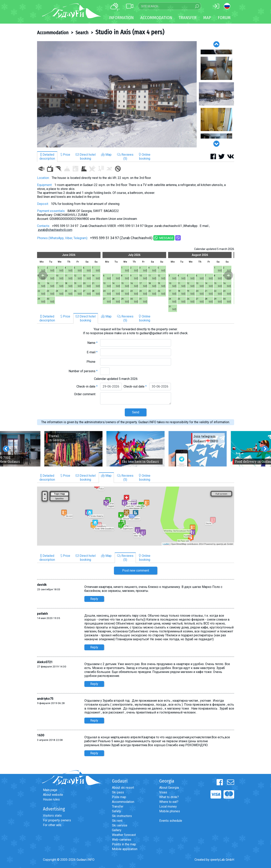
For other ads (52, 825)
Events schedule (171, 821)
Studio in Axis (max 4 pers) (130, 32)
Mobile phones (170, 811)
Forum (224, 18)
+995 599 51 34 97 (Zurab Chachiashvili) (121, 238)
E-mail (92, 352)
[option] (117, 94)
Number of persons (83, 371)
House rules (51, 799)
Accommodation (53, 33)
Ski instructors (122, 816)
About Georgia (169, 788)
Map (207, 18)
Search (82, 33)
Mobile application (125, 849)
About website (53, 795)
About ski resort (123, 788)
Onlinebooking (145, 157)
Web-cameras (122, 840)
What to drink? (169, 797)
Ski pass (118, 792)
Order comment (86, 394)
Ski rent (117, 821)
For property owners (57, 820)
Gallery (117, 830)
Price (65, 155)
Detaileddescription (47, 157)
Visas (163, 792)
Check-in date (87, 386)
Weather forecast (124, 835)
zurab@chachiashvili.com (55, 230)
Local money (168, 806)
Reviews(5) (125, 157)
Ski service (120, 825)
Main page (50, 790)
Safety (116, 811)
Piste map (119, 797)
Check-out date (135, 386)
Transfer (118, 806)
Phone (92, 362)
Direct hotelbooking (86, 157)
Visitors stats (52, 816)
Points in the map (124, 844)
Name (92, 343)
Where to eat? (169, 802)
